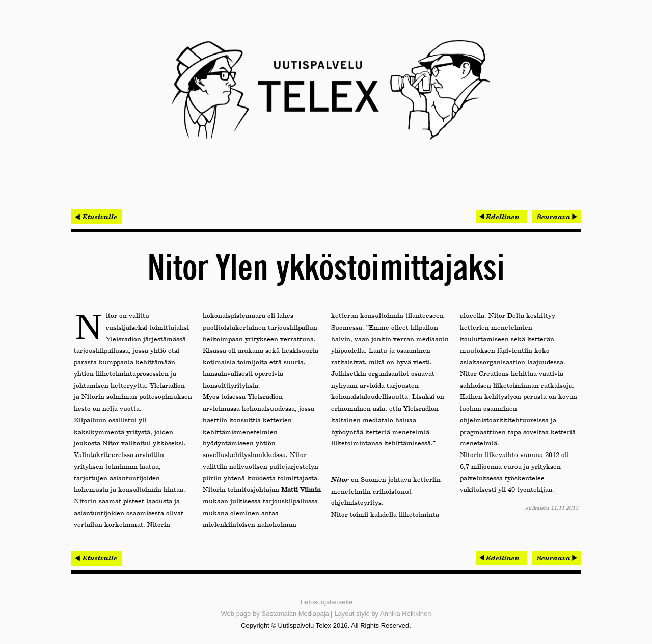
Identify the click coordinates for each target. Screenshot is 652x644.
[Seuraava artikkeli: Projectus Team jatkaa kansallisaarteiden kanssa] (556, 217)
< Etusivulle (97, 217)
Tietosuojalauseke (326, 602)
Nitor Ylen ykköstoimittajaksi (326, 269)
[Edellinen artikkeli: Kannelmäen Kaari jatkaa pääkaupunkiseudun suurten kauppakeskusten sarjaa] (501, 217)
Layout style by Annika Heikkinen (383, 614)
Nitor (340, 479)
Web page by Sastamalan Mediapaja (275, 614)
